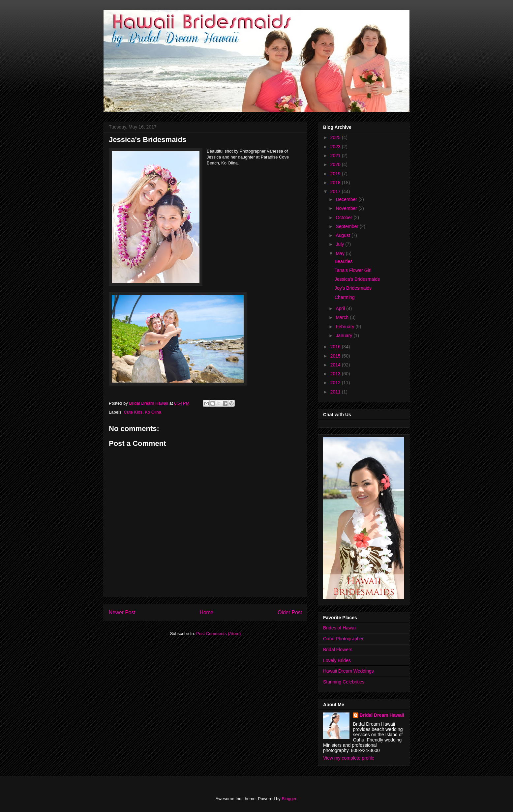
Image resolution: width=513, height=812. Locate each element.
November (347, 208)
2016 (336, 347)
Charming (345, 297)
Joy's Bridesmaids (353, 288)
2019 (336, 174)
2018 (336, 183)
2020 (336, 164)
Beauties (344, 261)
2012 (336, 383)
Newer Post (122, 612)
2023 (336, 147)
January (345, 335)
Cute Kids (133, 412)
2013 (336, 374)
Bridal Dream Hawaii (382, 715)
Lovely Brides (337, 660)
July (340, 244)
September (347, 226)
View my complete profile (349, 758)
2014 (336, 365)
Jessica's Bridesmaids (357, 279)
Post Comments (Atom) (218, 634)
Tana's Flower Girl (353, 270)
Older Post (290, 612)
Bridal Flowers (338, 650)
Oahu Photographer (343, 639)
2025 (336, 137)
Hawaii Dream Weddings (348, 671)
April (341, 308)
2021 (336, 156)
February (346, 327)
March (343, 317)
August (343, 235)
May (341, 253)
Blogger (289, 799)
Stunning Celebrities (344, 682)
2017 (336, 191)
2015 (336, 356)
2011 (336, 392)
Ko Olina (153, 412)
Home (207, 612)
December (347, 199)
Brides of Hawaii (340, 628)
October (345, 217)
